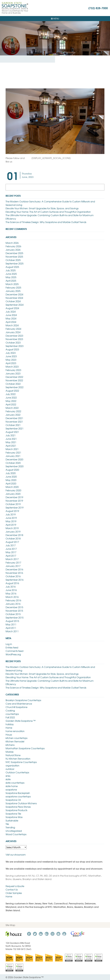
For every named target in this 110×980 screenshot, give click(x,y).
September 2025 (15, 263)
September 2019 (15, 507)
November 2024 (14, 298)
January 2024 (13, 332)
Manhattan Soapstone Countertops (25, 748)
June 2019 (11, 518)
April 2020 (11, 483)
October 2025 (13, 260)
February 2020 (13, 490)
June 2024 (11, 315)
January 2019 (13, 532)
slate (8, 779)
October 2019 (13, 504)
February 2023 (13, 370)
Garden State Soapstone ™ (21, 721)
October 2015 (13, 614)
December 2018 (14, 535)
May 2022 (11, 401)
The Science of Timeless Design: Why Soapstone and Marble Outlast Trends (46, 222)
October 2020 (13, 463)
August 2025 (12, 267)
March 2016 (12, 597)
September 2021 (15, 428)
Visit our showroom (16, 855)
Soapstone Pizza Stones (18, 807)
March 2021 (12, 449)
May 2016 (11, 593)
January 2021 (13, 456)
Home (9, 728)
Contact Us (12, 889)
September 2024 (15, 305)
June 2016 (11, 590)
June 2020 (11, 477)
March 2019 (12, 528)
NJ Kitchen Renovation (18, 759)
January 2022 (13, 415)
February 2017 (13, 562)
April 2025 (11, 281)
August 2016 (12, 583)
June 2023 (11, 356)
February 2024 (13, 329)
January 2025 (13, 291)
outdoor (10, 769)
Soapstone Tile (13, 814)
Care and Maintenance (19, 704)
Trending (10, 827)
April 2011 (11, 628)
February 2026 (13, 246)
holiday (10, 724)
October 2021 (13, 425)
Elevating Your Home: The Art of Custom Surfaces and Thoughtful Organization (48, 212)
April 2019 (11, 525)
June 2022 (11, 397)
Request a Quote (15, 886)
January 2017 (13, 566)
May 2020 (11, 480)
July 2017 (11, 545)
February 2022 (13, 411)
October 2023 (13, 342)
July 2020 (11, 473)
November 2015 (14, 611)
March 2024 (12, 325)
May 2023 (11, 360)
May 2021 (11, 442)
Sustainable (12, 820)
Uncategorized (14, 831)
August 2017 (12, 542)
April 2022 (11, 404)
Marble (10, 752)
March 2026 (12, 243)
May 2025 (11, 277)
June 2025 (11, 274)
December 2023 (14, 336)
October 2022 (13, 384)
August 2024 (12, 308)
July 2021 (11, 435)
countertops (12, 714)
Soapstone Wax (14, 817)
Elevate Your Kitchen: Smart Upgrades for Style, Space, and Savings (42, 208)
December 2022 (14, 377)
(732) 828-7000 (98, 8)
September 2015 (15, 617)
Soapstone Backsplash (18, 793)
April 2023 (11, 363)
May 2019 (11, 521)
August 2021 (12, 432)
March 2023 (12, 367)
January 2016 (13, 604)
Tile (7, 824)
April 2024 (11, 322)
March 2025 (12, 284)
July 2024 (11, 312)
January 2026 (13, 250)
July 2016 (11, 587)
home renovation (15, 731)
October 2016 (13, 576)
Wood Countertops (16, 834)
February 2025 (13, 287)
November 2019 (14, 501)
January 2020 (13, 494)
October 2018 (13, 538)
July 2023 (11, 353)
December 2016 (14, 569)
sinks (8, 776)
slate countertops (15, 783)
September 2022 (15, 387)
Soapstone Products (16, 810)
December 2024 (14, 294)
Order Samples (14, 893)
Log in (9, 644)
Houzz (9, 734)
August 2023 (12, 349)
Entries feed (12, 647)
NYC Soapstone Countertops (21, 762)
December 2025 (14, 253)
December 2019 (14, 497)
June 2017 (11, 549)
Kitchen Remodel (15, 741)
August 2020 (12, 470)
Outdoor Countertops (17, 772)
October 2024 (13, 301)
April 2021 (11, 446)
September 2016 (15, 580)
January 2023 (13, 373)
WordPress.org (13, 654)
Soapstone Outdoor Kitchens (21, 803)
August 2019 (12, 511)
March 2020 (12, 487)
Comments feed (14, 651)
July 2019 (11, 514)
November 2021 (14, 422)
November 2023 (14, 339)
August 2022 (12, 391)
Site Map (10, 925)
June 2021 (11, 439)
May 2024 (11, 318)
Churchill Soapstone (16, 707)
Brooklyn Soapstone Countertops (23, 700)
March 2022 (12, 408)
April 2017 (11, 556)
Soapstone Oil (13, 800)
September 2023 (15, 346)
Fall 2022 (10, 717)
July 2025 (11, 270)
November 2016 (14, 573)
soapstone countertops (18, 796)
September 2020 (15, 466)
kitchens (10, 745)
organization (12, 765)
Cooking (10, 710)
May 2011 (11, 624)
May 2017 (11, 552)
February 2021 (13, 452)
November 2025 (14, 257)
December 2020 (14, 459)
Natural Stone (13, 755)
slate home (12, 786)
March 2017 (12, 559)
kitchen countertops (16, 738)
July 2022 (11, 394)
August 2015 (12, 621)
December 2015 (14, 607)
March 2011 (12, 631)
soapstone (11, 790)
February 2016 (13, 600)
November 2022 (14, 380)
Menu (55, 18)
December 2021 (14, 418)
